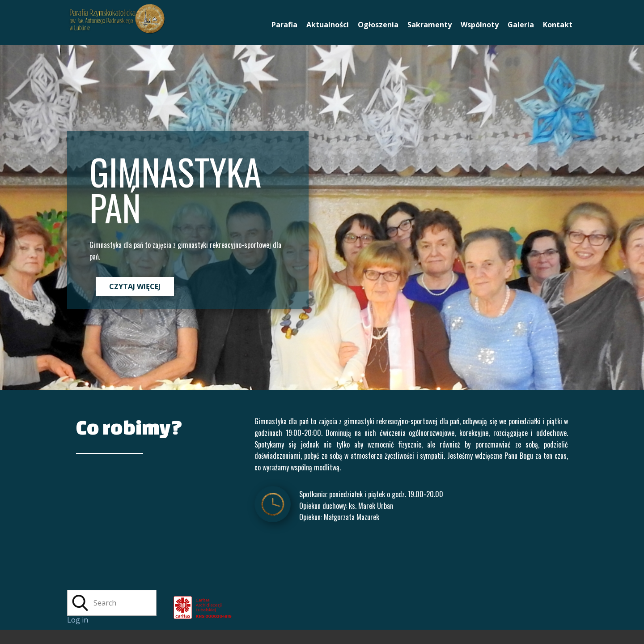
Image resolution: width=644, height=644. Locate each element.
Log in (78, 620)
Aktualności (328, 25)
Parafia (284, 25)
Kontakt (558, 25)
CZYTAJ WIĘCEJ (135, 286)
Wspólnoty (480, 25)
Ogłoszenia (378, 25)
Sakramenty (430, 25)
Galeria (521, 25)
